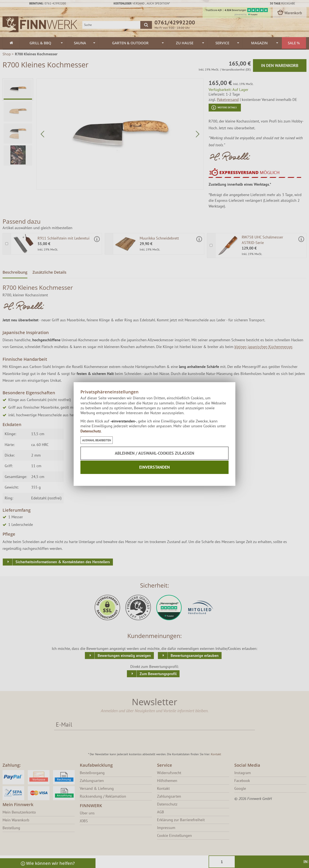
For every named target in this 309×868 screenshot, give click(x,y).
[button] (97, 440)
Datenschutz (91, 431)
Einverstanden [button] (154, 467)
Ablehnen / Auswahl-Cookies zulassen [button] (154, 453)
